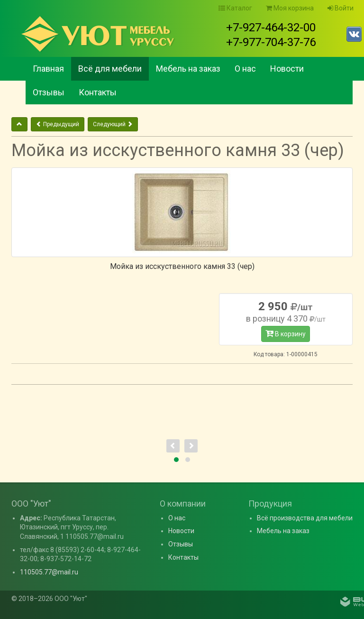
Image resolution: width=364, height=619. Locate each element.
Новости (287, 69)
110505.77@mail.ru (49, 572)
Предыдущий (58, 124)
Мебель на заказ (188, 69)
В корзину (286, 333)
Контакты (98, 92)
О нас (245, 69)
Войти (341, 8)
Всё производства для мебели (305, 518)
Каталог (235, 8)
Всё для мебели (110, 69)
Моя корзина (290, 8)
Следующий (113, 124)
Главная (48, 69)
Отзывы (49, 92)
